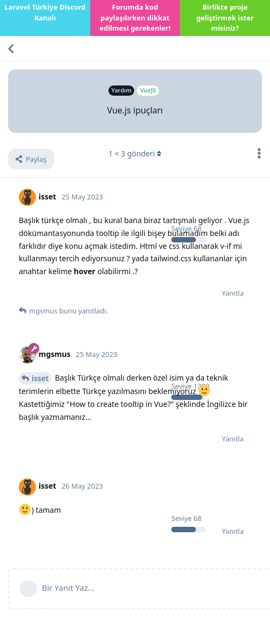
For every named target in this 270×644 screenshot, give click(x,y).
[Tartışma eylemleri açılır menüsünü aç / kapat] (259, 153)
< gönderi (135, 153)
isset (40, 378)
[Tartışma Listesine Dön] (11, 48)
